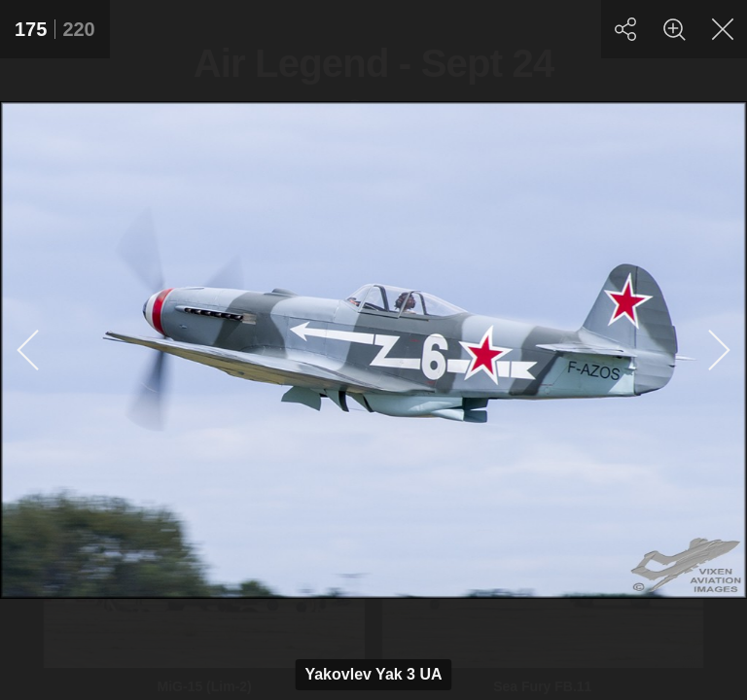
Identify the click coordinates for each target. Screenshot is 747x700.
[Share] (625, 29)
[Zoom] (674, 29)
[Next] (718, 350)
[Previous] (29, 350)
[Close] (723, 29)
